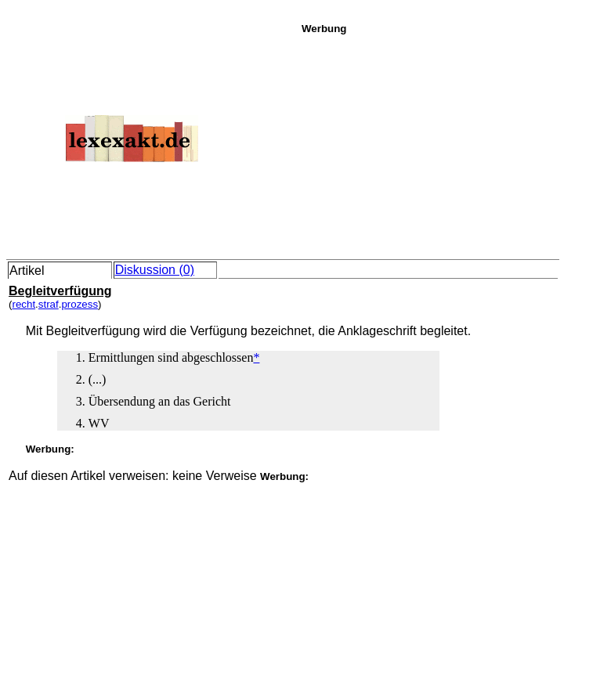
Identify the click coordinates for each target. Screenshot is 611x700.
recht (23, 304)
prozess (80, 304)
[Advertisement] (452, 144)
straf (49, 304)
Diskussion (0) (155, 270)
